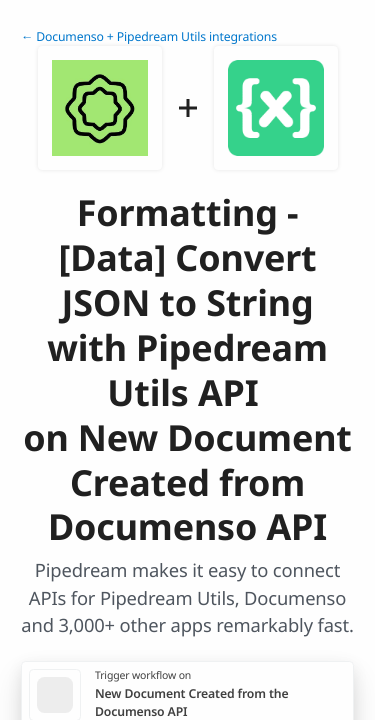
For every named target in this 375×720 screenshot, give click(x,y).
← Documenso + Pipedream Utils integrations (149, 36)
